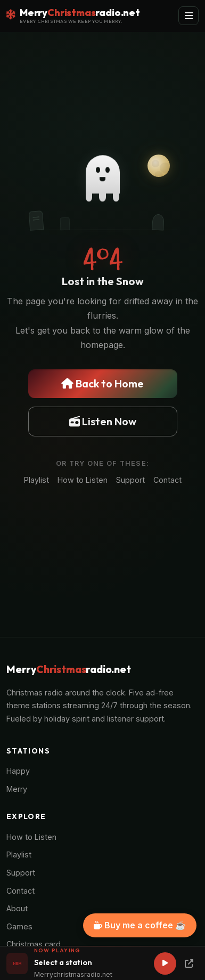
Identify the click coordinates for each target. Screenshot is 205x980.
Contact (167, 480)
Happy (18, 771)
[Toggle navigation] (188, 16)
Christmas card (34, 944)
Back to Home (102, 383)
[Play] (165, 963)
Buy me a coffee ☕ (140, 925)
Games (19, 926)
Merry (17, 789)
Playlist (36, 480)
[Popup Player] (189, 963)
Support (130, 480)
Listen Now (103, 421)
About (17, 908)
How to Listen (83, 480)
